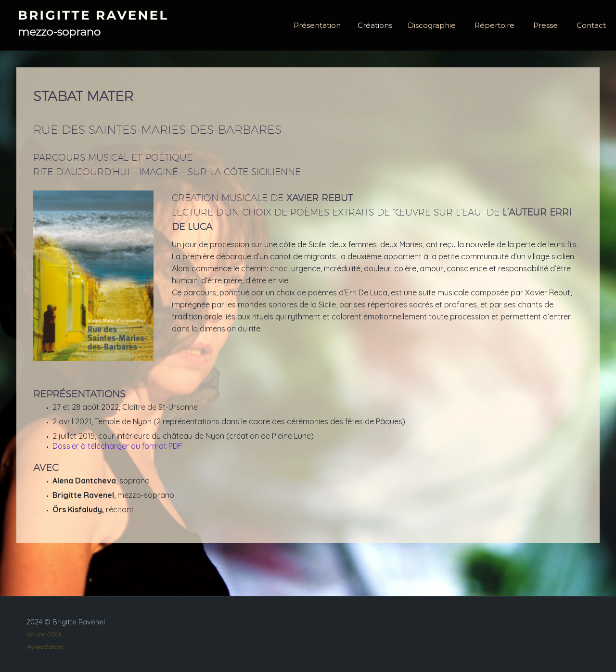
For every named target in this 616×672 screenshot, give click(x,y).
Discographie (432, 25)
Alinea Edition (45, 647)
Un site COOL (44, 634)
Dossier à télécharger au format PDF (117, 446)
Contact (591, 25)
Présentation (317, 25)
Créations (375, 25)
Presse (545, 25)
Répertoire (494, 25)
